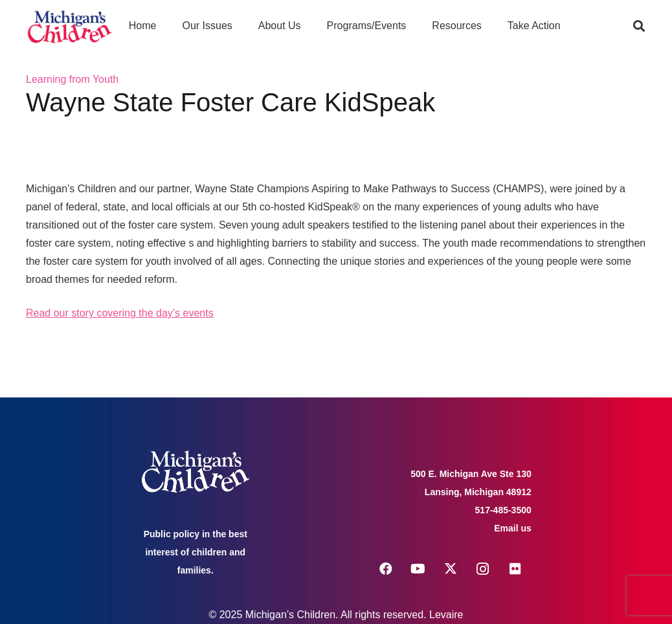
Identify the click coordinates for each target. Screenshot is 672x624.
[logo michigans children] (70, 26)
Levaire (446, 615)
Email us (513, 528)
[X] (451, 569)
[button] (639, 26)
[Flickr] (515, 569)
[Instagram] (483, 569)
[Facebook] (386, 569)
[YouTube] (418, 569)
